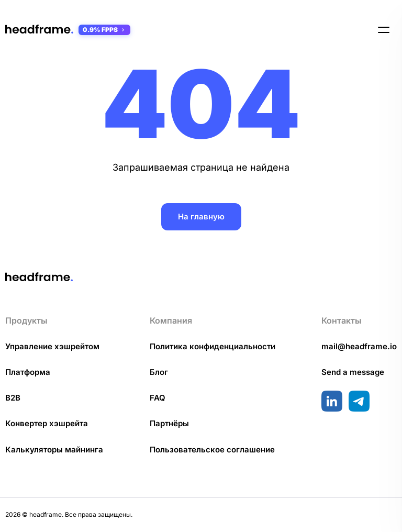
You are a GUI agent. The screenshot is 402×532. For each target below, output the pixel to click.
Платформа (28, 372)
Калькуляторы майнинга (54, 450)
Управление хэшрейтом (52, 346)
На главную (201, 217)
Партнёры (169, 423)
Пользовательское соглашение (212, 450)
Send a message (353, 372)
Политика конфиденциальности (213, 346)
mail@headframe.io (359, 346)
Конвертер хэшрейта (47, 423)
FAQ (158, 398)
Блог (159, 372)
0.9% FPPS (104, 30)
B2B (13, 398)
